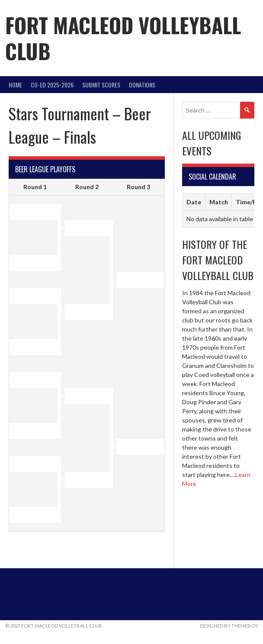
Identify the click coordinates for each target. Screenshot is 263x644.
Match (219, 202)
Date (194, 202)
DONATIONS (142, 85)
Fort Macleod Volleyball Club (123, 38)
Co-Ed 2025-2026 (52, 85)
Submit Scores (101, 85)
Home (15, 85)
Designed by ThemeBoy (229, 626)
